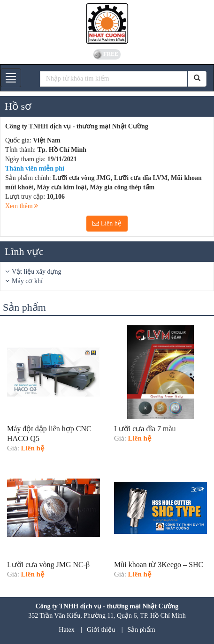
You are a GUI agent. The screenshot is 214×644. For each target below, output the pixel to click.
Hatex (66, 630)
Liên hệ (107, 223)
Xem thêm (22, 206)
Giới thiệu (101, 630)
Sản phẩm (141, 630)
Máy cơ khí (27, 281)
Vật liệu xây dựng (37, 272)
